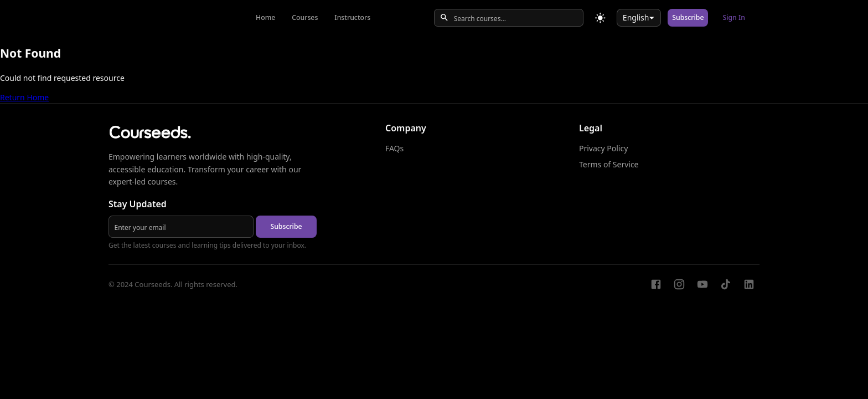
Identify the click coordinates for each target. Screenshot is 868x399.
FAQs (394, 148)
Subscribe (688, 17)
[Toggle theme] (600, 18)
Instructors (352, 17)
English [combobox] (636, 17)
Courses (305, 17)
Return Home (24, 97)
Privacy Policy (603, 148)
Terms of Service (609, 164)
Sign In (734, 17)
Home (265, 17)
